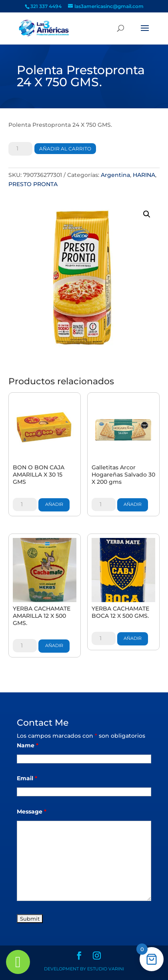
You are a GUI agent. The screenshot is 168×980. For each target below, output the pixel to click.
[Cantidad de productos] (20, 149)
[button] (147, 214)
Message (32, 812)
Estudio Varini (106, 969)
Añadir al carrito (65, 149)
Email (27, 778)
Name (28, 745)
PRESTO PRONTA (33, 184)
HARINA (144, 175)
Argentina (115, 175)
